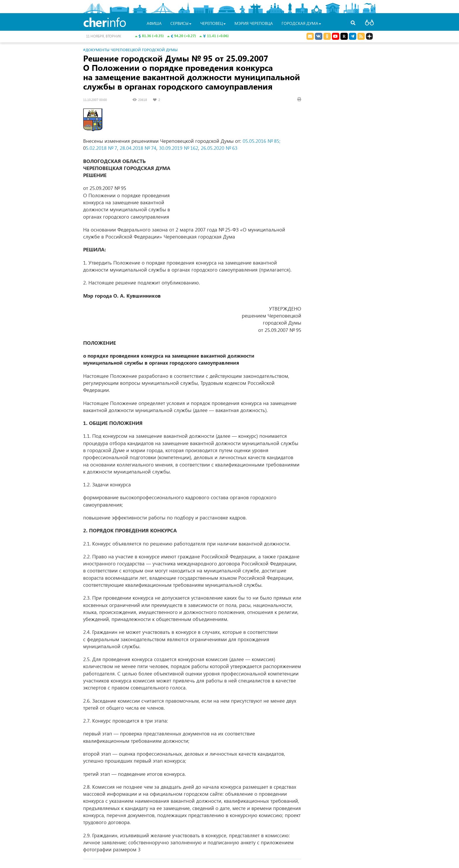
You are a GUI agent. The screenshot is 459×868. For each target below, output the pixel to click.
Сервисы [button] (181, 23)
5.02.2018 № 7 (101, 148)
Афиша (154, 23)
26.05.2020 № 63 (219, 148)
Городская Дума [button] (301, 23)
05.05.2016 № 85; (262, 141)
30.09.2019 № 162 (179, 148)
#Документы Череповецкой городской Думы (130, 50)
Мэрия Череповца (254, 23)
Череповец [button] (213, 23)
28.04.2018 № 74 (138, 148)
